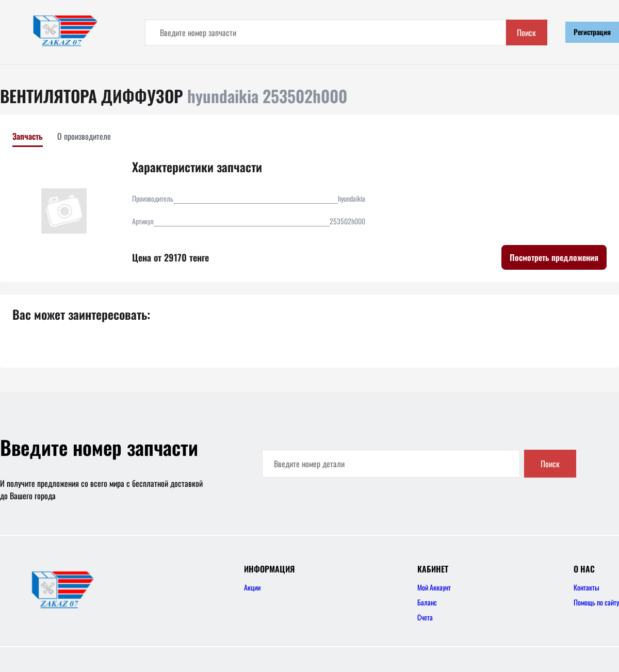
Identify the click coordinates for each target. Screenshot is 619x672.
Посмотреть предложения (554, 257)
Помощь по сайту (596, 602)
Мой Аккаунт (434, 587)
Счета (425, 617)
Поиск (526, 32)
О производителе (84, 136)
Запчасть (28, 136)
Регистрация (592, 32)
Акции (252, 587)
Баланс (427, 602)
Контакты (587, 587)
